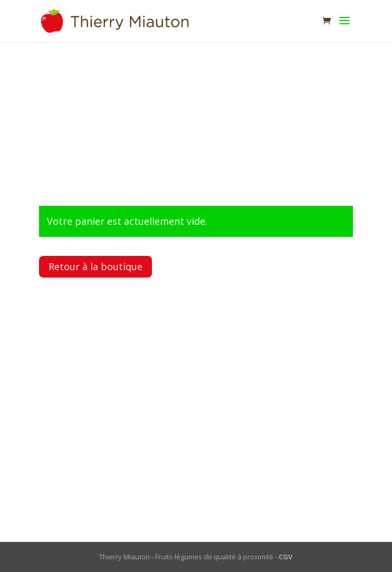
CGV (285, 557)
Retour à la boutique (95, 266)
